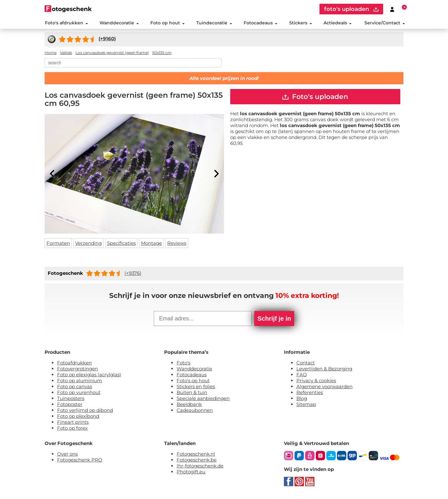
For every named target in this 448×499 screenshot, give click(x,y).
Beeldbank (189, 405)
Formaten (58, 244)
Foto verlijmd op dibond (85, 411)
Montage (151, 244)
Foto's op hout (193, 381)
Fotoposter (70, 405)
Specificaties (121, 244)
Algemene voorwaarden (324, 387)
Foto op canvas (75, 387)
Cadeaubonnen (195, 411)
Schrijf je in (274, 319)
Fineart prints (73, 423)
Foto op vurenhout (79, 393)
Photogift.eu (191, 472)
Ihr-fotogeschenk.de (200, 466)
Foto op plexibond (78, 417)
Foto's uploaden (315, 97)
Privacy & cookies (316, 381)
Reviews (177, 244)
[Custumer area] (392, 9)
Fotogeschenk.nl (196, 455)
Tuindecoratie (214, 23)
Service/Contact (385, 23)
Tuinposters (71, 399)
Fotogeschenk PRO (80, 460)
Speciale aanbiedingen (203, 399)
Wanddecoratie (119, 23)
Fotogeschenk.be (197, 460)
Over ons (67, 455)
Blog (302, 399)
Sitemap (306, 405)
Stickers (300, 23)
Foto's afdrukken (66, 23)
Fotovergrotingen (78, 369)
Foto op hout (168, 23)
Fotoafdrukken (74, 363)
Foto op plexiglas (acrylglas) (89, 375)
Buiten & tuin (192, 393)
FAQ (302, 375)
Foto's (183, 363)
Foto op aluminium (80, 381)
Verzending (88, 244)
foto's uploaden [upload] (351, 9)
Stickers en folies (196, 387)
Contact (306, 363)
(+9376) (133, 273)
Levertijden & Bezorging (324, 369)
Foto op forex (72, 429)
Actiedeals (338, 23)
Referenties (310, 393)
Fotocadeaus (261, 23)
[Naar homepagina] (68, 9)
